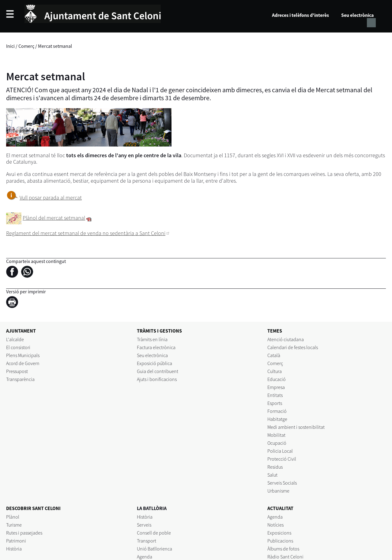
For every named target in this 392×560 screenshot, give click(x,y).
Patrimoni (16, 541)
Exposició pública (155, 363)
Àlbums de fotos (283, 549)
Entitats (275, 395)
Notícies (275, 525)
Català (274, 355)
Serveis (144, 525)
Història (14, 549)
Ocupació (277, 443)
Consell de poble (154, 533)
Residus (275, 467)
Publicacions (280, 541)
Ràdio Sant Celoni (285, 557)
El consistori (18, 347)
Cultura (275, 371)
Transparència (20, 379)
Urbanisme (278, 491)
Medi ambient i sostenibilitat (296, 427)
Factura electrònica (156, 347)
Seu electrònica (357, 15)
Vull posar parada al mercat (51, 198)
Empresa (276, 387)
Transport (147, 541)
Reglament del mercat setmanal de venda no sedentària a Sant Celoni (86, 233)
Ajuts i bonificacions (157, 379)
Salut (272, 475)
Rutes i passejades (24, 533)
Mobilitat (276, 435)
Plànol (13, 517)
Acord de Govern (23, 363)
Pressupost (17, 371)
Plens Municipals (23, 355)
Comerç (26, 46)
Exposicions (279, 533)
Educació (277, 379)
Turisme (14, 525)
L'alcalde (15, 339)
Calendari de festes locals (293, 347)
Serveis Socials (282, 483)
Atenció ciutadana (286, 339)
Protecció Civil (282, 459)
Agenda (145, 557)
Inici (10, 46)
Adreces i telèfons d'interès (300, 15)
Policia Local (280, 451)
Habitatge (277, 419)
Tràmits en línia (152, 339)
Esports (275, 403)
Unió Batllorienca (155, 549)
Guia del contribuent (158, 371)
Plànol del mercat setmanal (54, 218)
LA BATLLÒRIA (152, 508)
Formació (277, 411)
